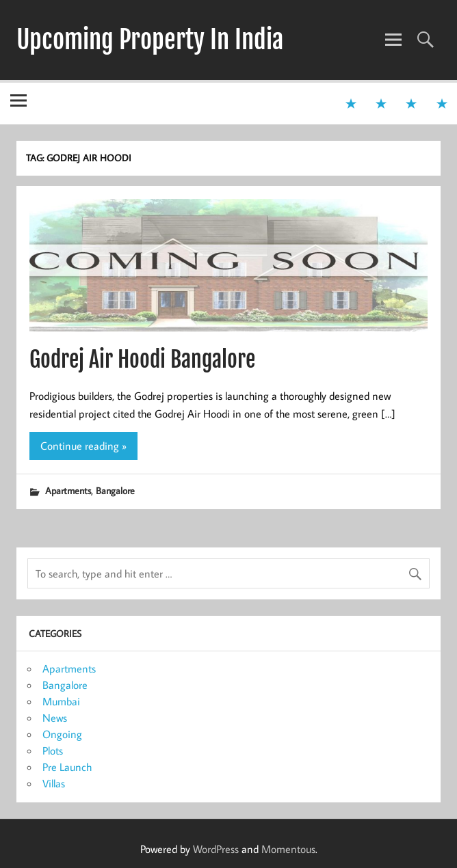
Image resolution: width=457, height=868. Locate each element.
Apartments (68, 490)
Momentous (288, 849)
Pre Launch (67, 767)
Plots (53, 750)
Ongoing (62, 734)
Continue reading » (83, 446)
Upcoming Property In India (150, 40)
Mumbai (61, 701)
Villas (54, 783)
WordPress (216, 849)
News (55, 718)
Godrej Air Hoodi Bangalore (142, 360)
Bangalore (115, 490)
